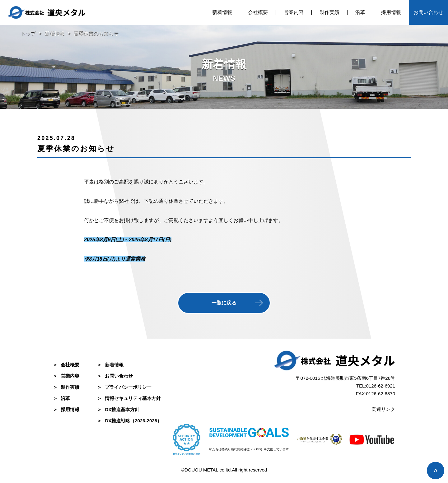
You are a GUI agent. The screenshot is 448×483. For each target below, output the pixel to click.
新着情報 (222, 12)
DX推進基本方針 (118, 409)
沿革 (360, 12)
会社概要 (258, 12)
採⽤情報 (66, 409)
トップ (28, 33)
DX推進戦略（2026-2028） (129, 421)
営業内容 (294, 12)
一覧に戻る (224, 303)
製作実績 (329, 12)
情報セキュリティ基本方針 (129, 398)
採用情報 (391, 12)
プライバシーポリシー (124, 387)
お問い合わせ (428, 12)
